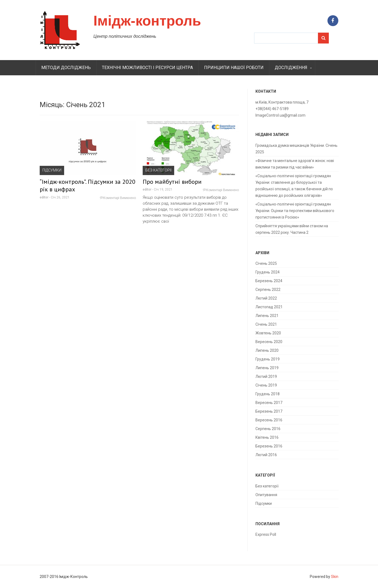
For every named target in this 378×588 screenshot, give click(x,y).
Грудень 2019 (268, 359)
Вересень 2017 (269, 403)
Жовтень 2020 (268, 333)
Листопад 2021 (269, 307)
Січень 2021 (266, 324)
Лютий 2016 (266, 455)
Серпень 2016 (268, 429)
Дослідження (291, 68)
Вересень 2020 (269, 342)
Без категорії (158, 170)
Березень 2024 (269, 281)
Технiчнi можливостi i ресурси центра (147, 68)
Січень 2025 (266, 263)
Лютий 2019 (266, 377)
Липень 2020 (267, 350)
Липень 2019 (267, 368)
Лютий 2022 (266, 298)
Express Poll (266, 534)
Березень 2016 (269, 446)
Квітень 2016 (267, 437)
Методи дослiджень (66, 68)
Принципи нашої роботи (234, 68)
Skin (335, 577)
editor (44, 197)
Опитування (266, 495)
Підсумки (52, 170)
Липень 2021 (267, 316)
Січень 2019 (266, 385)
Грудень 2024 (268, 272)
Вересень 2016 (269, 420)
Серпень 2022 (268, 290)
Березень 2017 (269, 411)
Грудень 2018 (268, 394)
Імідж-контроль (147, 21)
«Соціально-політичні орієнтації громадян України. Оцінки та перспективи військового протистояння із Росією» (295, 211)
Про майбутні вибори (172, 182)
